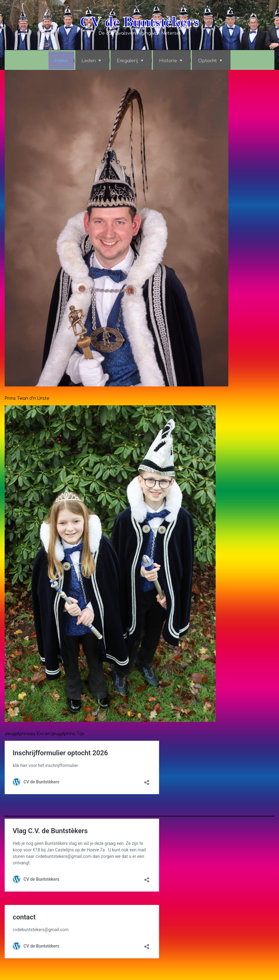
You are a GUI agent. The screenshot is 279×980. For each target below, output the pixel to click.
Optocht (207, 61)
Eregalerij (127, 61)
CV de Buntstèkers (140, 22)
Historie (168, 61)
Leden (89, 61)
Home (61, 61)
